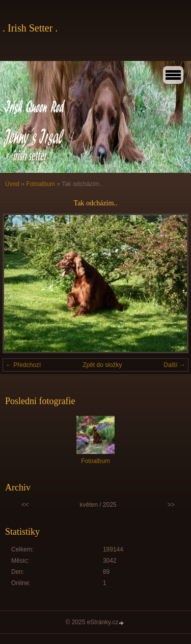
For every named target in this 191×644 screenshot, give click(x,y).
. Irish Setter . (30, 28)
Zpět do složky (102, 365)
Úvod (12, 184)
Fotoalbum (40, 184)
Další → (174, 365)
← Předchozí (23, 365)
